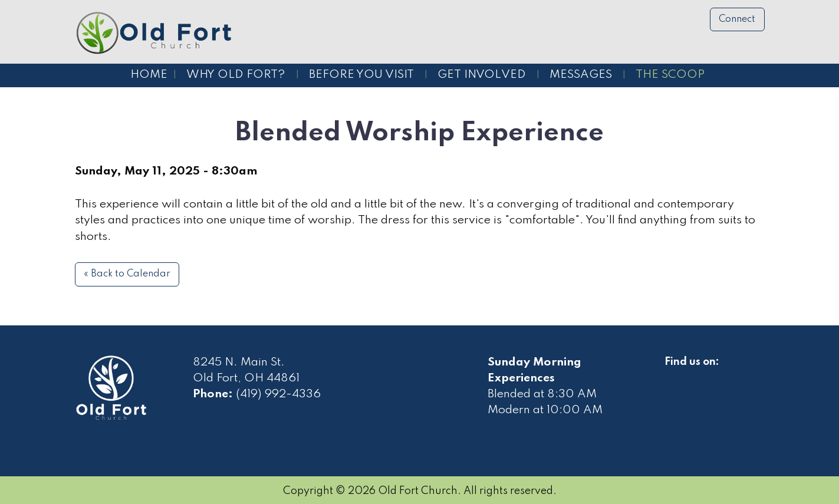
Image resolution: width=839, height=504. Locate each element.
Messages (581, 75)
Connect (737, 19)
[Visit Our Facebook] (674, 375)
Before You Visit (361, 75)
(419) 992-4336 (278, 394)
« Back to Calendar (127, 274)
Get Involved (482, 75)
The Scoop (670, 75)
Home (149, 75)
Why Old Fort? (236, 75)
